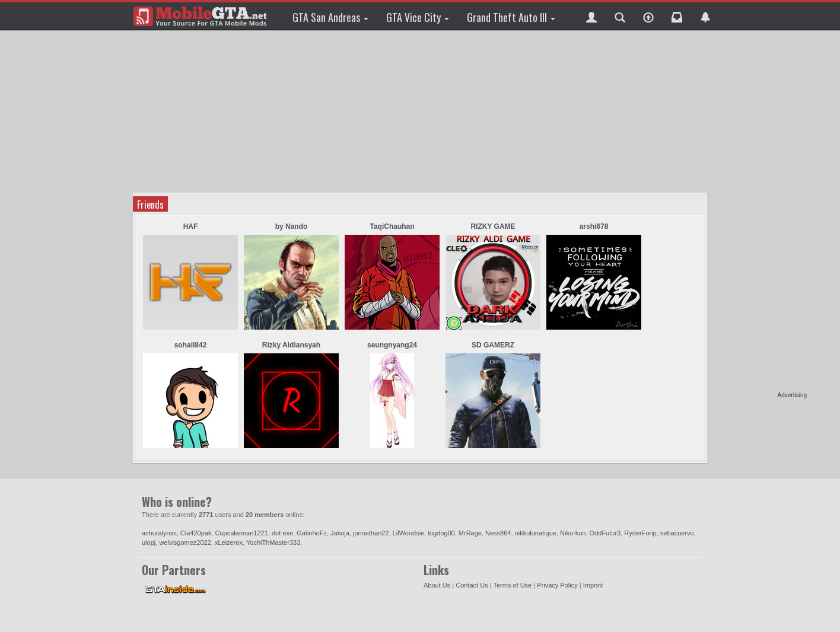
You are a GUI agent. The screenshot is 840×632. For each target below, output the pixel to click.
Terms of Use (512, 585)
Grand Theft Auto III (511, 17)
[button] (591, 16)
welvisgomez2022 (185, 542)
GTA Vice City (418, 17)
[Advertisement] (761, 213)
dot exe (282, 533)
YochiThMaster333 (273, 542)
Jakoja (340, 533)
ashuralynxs (159, 533)
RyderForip (640, 533)
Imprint (593, 585)
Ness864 (498, 533)
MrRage (470, 533)
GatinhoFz (312, 533)
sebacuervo (677, 533)
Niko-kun (573, 533)
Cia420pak (196, 533)
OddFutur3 (605, 533)
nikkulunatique (536, 533)
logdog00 (441, 533)
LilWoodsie (409, 533)
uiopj (149, 542)
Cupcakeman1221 (242, 533)
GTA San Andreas (330, 17)
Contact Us (472, 585)
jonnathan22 (371, 533)
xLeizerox (229, 542)
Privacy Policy (557, 585)
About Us (437, 585)
